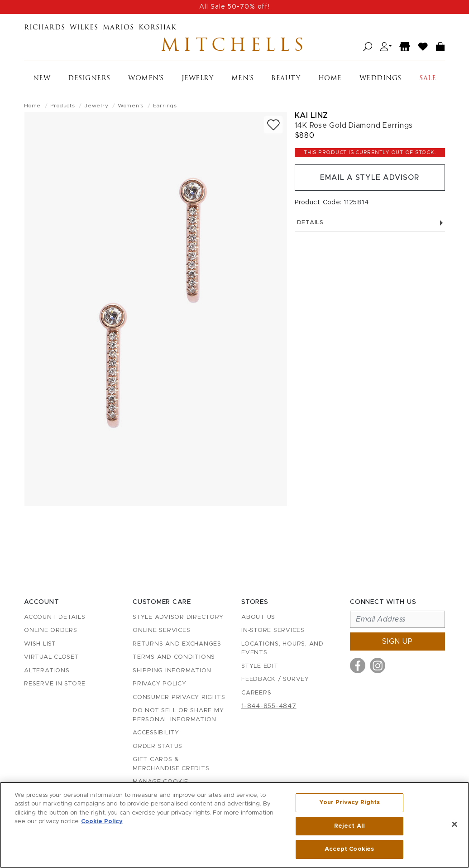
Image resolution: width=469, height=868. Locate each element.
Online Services (161, 630)
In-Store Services (273, 630)
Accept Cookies (349, 849)
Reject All (349, 826)
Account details (55, 617)
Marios (118, 28)
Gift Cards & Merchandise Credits (171, 764)
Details (370, 223)
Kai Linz (311, 115)
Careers (256, 693)
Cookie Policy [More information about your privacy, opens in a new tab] (102, 822)
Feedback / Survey (275, 679)
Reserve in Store (55, 684)
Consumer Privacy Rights (179, 697)
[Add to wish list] (273, 125)
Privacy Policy (160, 684)
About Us (258, 617)
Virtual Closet (52, 657)
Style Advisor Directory (178, 617)
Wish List (40, 644)
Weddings (380, 79)
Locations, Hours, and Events (282, 649)
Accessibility (156, 733)
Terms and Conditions (174, 657)
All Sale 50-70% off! (234, 7)
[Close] (455, 825)
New (42, 79)
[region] (234, 825)
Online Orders (51, 630)
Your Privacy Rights (349, 803)
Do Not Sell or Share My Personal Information (178, 715)
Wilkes (84, 28)
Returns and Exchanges (177, 644)
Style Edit (260, 666)
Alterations (47, 671)
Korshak (158, 28)
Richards (45, 28)
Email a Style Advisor (370, 178)
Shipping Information (172, 671)
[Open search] (368, 47)
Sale (428, 79)
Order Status (158, 746)
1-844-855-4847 (269, 706)
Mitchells (234, 47)
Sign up (397, 641)
